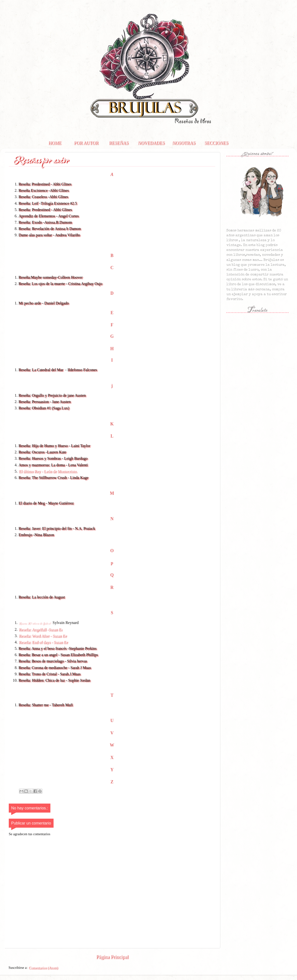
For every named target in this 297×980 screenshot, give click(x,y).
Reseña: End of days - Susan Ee (43, 642)
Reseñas (118, 143)
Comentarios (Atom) (43, 968)
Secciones (216, 143)
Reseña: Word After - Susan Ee (42, 636)
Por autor (86, 143)
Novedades (151, 143)
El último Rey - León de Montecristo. (48, 471)
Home (55, 143)
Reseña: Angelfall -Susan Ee (41, 629)
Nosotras (183, 143)
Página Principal (112, 957)
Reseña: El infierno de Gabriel (34, 624)
